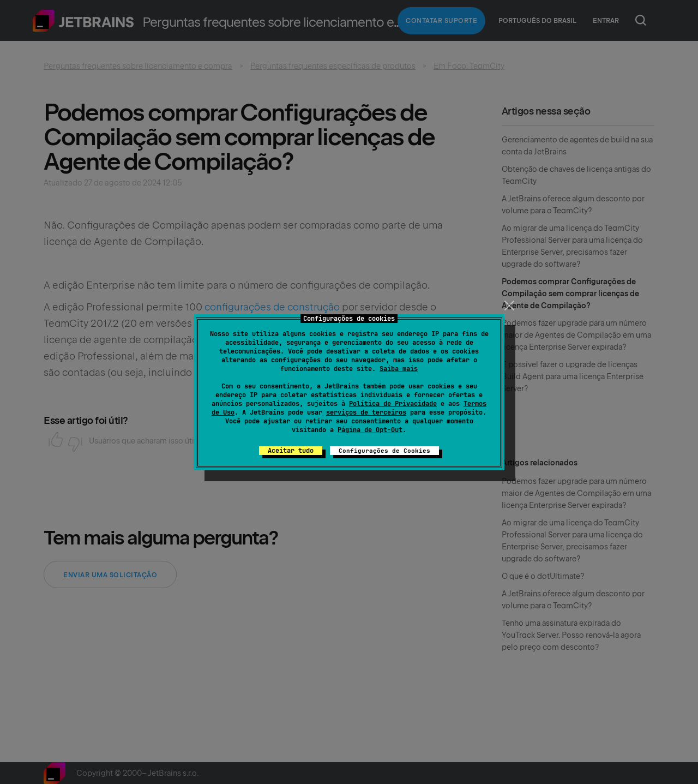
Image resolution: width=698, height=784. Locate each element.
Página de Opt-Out (370, 430)
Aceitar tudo (291, 451)
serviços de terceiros (366, 412)
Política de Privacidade (393, 404)
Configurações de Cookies (384, 451)
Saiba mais (399, 369)
